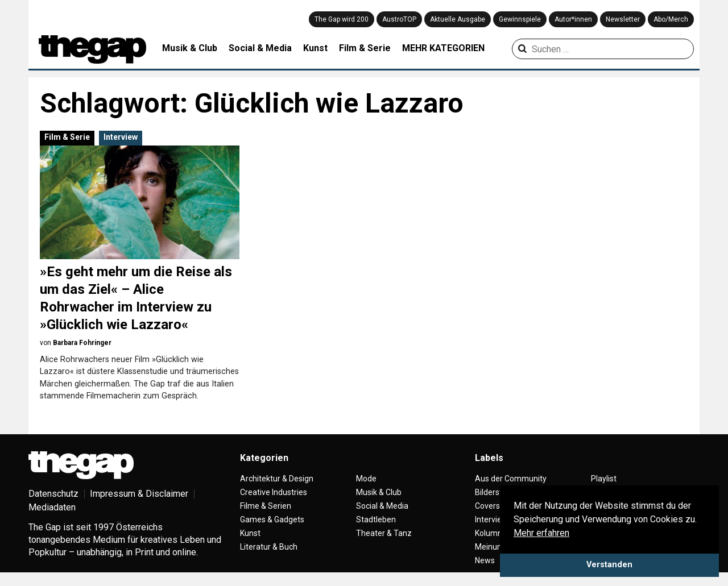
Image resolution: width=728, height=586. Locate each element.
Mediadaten (52, 507)
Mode (366, 479)
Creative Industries (274, 492)
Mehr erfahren (541, 533)
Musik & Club (190, 48)
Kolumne (491, 533)
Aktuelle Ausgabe (458, 19)
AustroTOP (399, 19)
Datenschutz (53, 494)
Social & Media (260, 48)
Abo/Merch (671, 19)
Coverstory (495, 506)
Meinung (491, 547)
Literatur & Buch (269, 547)
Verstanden (609, 565)
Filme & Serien (266, 506)
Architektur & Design (277, 479)
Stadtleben (376, 519)
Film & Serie (365, 48)
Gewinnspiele (520, 19)
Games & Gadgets (272, 519)
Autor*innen (573, 19)
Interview (121, 137)
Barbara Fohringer (82, 343)
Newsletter (623, 19)
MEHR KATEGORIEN (443, 48)
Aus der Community (511, 479)
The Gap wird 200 (342, 19)
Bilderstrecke (499, 492)
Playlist (604, 479)
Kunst (315, 48)
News (485, 560)
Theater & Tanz (384, 533)
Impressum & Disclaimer (139, 494)
